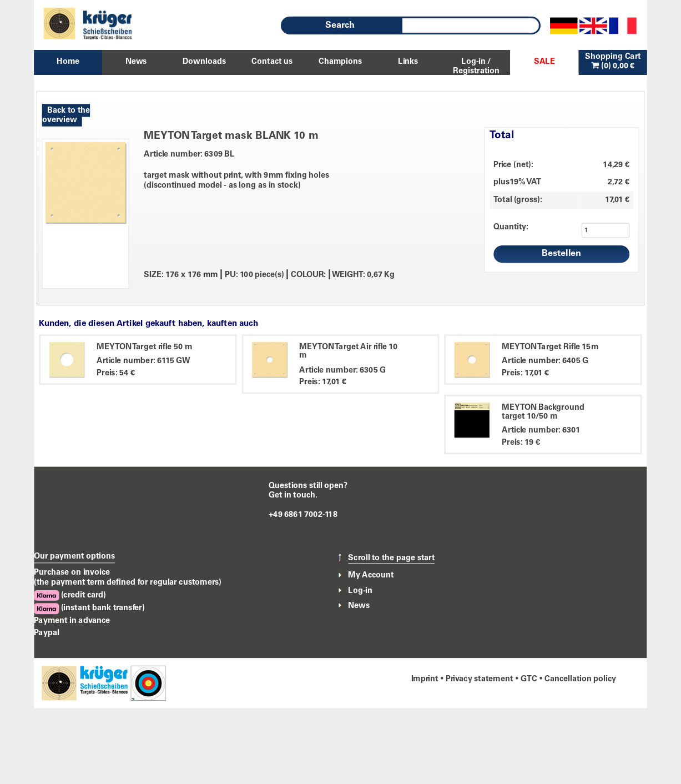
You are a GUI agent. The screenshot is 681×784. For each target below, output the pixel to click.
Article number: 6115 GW (143, 361)
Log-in (360, 591)
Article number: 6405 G (545, 361)
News (359, 606)
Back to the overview (66, 115)
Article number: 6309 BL (189, 154)
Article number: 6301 (541, 431)
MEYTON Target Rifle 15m (550, 347)
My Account (371, 575)
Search (340, 26)
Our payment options (74, 557)
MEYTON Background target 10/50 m (543, 412)
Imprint (425, 679)
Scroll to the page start (391, 558)
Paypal (46, 633)
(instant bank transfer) (89, 609)
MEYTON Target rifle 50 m (144, 347)
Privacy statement (480, 679)
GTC (529, 679)
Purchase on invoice (72, 573)
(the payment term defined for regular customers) (128, 583)
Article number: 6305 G (342, 370)
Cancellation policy (580, 679)
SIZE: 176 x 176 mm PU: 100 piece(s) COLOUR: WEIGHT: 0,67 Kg (269, 275)
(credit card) (70, 595)
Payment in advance (72, 621)
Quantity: (509, 227)
